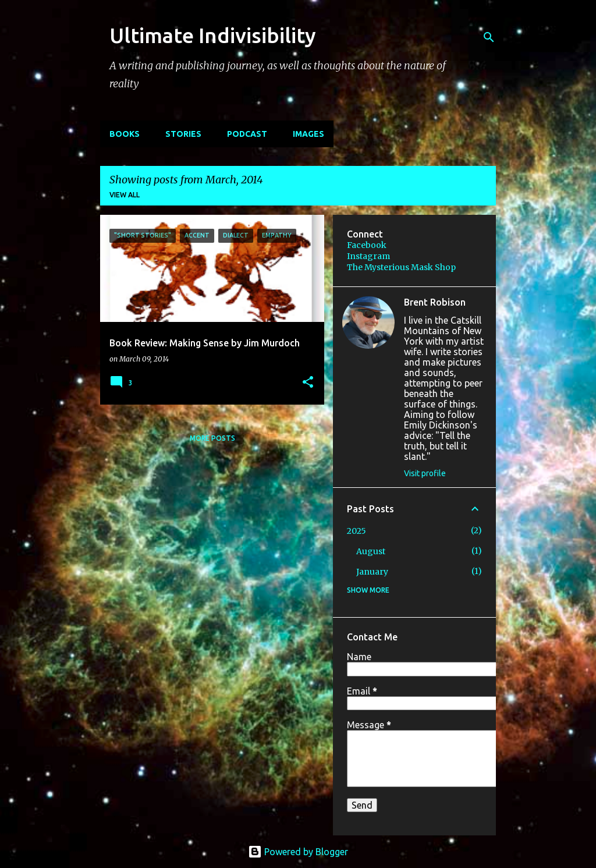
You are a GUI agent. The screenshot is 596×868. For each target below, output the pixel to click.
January (372, 572)
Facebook (367, 245)
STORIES (183, 134)
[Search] (489, 37)
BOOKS (125, 134)
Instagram (368, 256)
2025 (356, 531)
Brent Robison (435, 302)
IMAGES (308, 134)
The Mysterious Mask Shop (401, 267)
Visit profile (425, 473)
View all (125, 195)
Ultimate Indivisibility (213, 35)
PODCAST (247, 134)
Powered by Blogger (298, 852)
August (371, 551)
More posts (212, 438)
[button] (308, 383)
